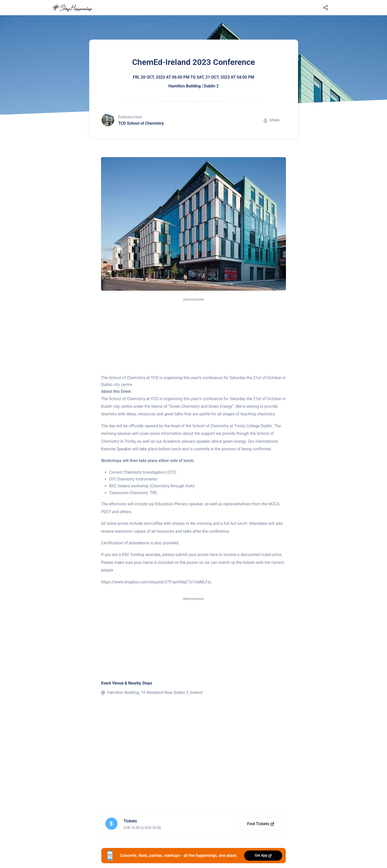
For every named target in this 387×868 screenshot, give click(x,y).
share (272, 120)
